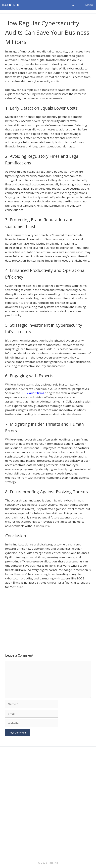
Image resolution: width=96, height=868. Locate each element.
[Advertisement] (48, 616)
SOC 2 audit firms (32, 393)
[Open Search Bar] (73, 5)
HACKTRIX (10, 5)
